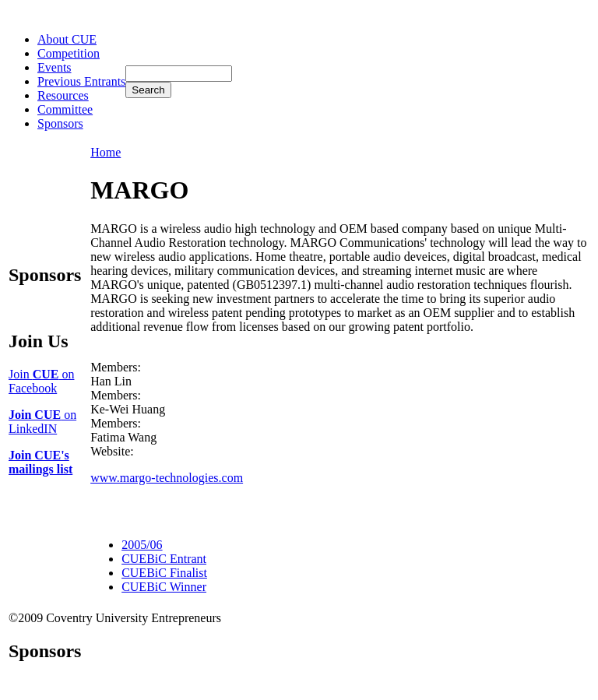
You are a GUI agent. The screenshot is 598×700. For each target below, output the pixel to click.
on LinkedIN (42, 422)
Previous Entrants (81, 81)
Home (106, 152)
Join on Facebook (41, 381)
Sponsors (60, 123)
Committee (65, 109)
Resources (63, 95)
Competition (69, 53)
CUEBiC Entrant (164, 559)
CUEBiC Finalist (164, 573)
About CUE (67, 39)
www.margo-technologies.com (167, 478)
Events (55, 67)
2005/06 (142, 545)
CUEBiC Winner (164, 587)
